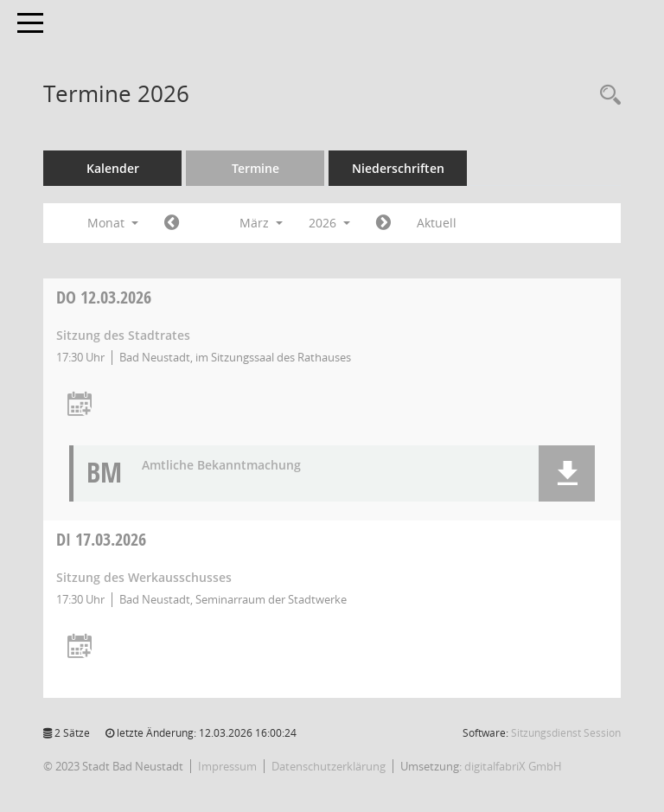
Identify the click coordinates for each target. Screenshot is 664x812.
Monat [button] (113, 223)
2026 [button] (329, 223)
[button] (567, 473)
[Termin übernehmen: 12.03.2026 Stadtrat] (80, 405)
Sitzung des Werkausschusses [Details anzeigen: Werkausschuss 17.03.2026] (144, 577)
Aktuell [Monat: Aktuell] (437, 223)
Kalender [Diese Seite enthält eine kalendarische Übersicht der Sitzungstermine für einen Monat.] (113, 168)
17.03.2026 (101, 539)
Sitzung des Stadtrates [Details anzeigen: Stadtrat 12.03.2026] (123, 335)
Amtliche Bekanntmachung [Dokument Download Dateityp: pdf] (221, 466)
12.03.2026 (104, 297)
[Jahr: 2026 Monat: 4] (383, 223)
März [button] (261, 223)
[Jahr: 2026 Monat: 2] (172, 223)
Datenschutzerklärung (329, 766)
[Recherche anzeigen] (606, 96)
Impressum (227, 766)
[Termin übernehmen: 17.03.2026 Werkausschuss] (80, 647)
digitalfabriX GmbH (513, 766)
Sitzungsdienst (566, 733)
